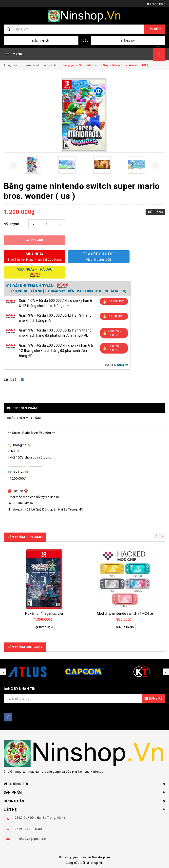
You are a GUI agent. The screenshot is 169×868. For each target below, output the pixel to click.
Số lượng (11, 224)
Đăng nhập (41, 41)
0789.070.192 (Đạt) (28, 829)
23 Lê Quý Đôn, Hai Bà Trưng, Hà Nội (40, 818)
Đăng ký (128, 41)
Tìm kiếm (155, 29)
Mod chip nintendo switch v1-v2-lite (125, 613)
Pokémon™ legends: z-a (44, 613)
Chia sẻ (10, 380)
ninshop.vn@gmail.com (32, 839)
